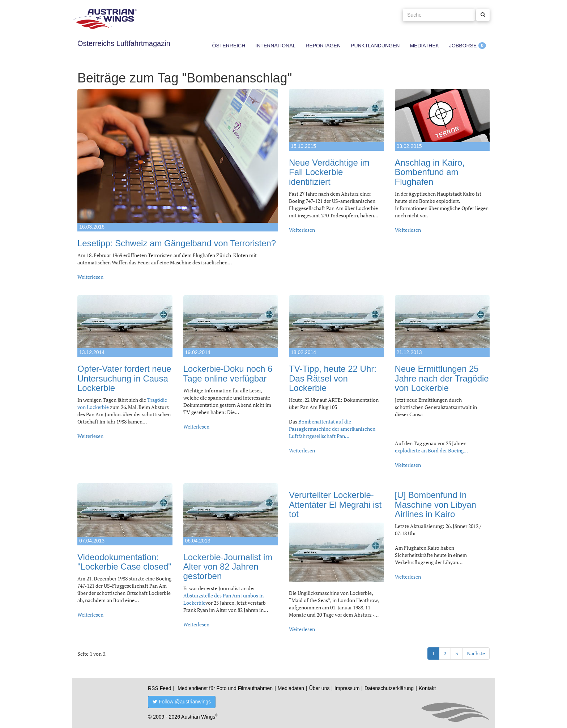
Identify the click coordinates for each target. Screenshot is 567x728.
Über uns (319, 688)
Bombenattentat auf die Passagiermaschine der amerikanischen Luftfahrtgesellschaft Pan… (332, 429)
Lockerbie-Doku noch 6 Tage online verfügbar (228, 373)
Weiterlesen (90, 277)
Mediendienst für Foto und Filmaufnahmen (225, 688)
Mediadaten (291, 688)
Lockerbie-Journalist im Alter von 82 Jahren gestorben (228, 567)
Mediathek (424, 46)
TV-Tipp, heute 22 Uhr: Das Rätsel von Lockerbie (333, 378)
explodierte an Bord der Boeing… (431, 450)
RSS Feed (160, 688)
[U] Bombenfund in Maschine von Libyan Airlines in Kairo (436, 505)
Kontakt (427, 688)
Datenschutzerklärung (389, 688)
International (275, 46)
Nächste (476, 653)
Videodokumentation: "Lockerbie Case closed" (124, 562)
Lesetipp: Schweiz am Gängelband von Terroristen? (177, 243)
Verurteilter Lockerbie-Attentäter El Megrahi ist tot (335, 505)
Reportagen (323, 46)
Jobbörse (463, 46)
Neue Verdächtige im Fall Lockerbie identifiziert (329, 172)
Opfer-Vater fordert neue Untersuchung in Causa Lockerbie (124, 378)
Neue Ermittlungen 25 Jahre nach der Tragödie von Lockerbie (442, 378)
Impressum (347, 688)
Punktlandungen (375, 46)
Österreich (229, 46)
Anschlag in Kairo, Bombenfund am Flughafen (430, 172)
